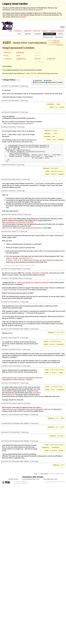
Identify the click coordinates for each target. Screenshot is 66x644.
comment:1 (5, 86)
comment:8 (5, 218)
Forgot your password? (57, 31)
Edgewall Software (22, 488)
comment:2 (5, 100)
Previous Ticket (48, 37)
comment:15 (5, 354)
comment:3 (5, 112)
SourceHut (23, 17)
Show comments (40, 82)
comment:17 (5, 387)
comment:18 (5, 408)
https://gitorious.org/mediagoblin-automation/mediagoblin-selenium (26, 413)
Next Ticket (59, 37)
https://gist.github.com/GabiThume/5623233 (28, 225)
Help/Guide (28, 31)
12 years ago (55, 43)
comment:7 (5, 194)
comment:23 (5, 466)
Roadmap (38, 34)
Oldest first (38, 81)
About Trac (37, 31)
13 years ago (56, 41)
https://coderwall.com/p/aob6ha (15, 294)
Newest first (48, 81)
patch (50, 59)
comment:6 (5, 183)
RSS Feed (14, 484)
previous (29, 270)
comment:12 (5, 306)
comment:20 (5, 428)
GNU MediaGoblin (51, 486)
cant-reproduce (37, 43)
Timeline (28, 34)
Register (45, 31)
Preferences (18, 31)
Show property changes (55, 82)
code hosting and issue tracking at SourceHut (27, 10)
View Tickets (50, 34)
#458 (10, 222)
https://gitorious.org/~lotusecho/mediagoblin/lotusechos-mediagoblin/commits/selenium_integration (22, 382)
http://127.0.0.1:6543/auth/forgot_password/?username (22, 231)
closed (16, 43)
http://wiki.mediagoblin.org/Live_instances (18, 123)
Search (61, 34)
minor (18, 56)
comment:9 (5, 235)
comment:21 (5, 437)
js (48, 59)
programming (21, 59)
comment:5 (5, 168)
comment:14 (5, 342)
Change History (11, 80)
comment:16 (5, 370)
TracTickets (44, 478)
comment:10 (5, 273)
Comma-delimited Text (31, 484)
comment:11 (5, 283)
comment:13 (5, 333)
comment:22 (5, 445)
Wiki (19, 34)
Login (10, 31)
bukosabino (20, 53)
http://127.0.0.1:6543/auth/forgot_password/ (42, 73)
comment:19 (5, 419)
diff (33, 270)
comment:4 (5, 127)
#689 (7, 43)
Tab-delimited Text (50, 484)
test (54, 59)
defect (24, 43)
